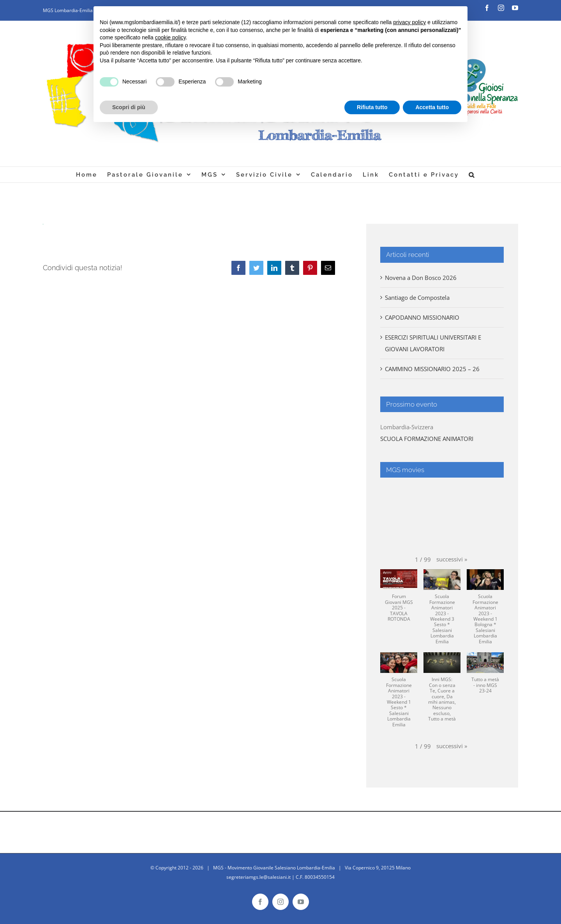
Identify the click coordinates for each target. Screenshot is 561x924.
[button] (452, 559)
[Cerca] (472, 175)
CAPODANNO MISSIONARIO (422, 317)
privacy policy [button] (409, 22)
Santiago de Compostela (417, 297)
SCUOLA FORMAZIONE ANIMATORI (427, 439)
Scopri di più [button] (129, 107)
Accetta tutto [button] (432, 107)
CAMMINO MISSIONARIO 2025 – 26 (432, 369)
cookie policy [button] (170, 37)
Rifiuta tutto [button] (372, 107)
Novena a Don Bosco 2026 (421, 278)
